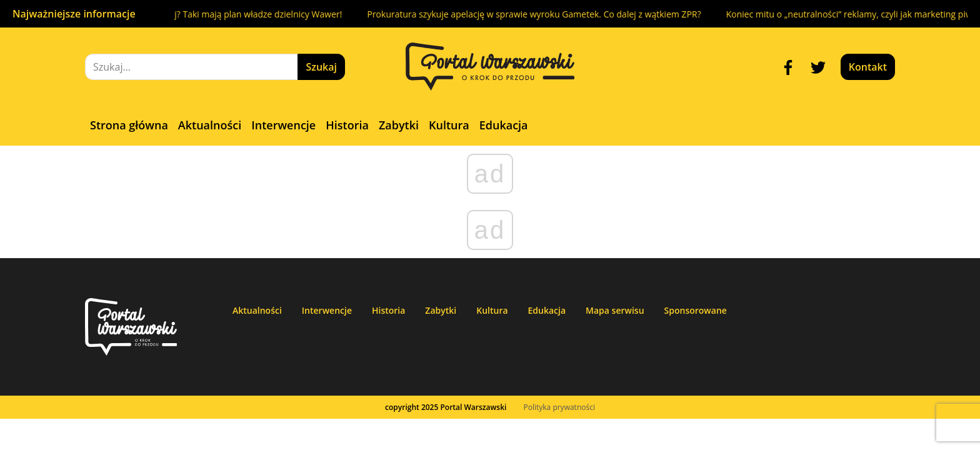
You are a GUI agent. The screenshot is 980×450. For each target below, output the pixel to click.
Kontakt (868, 67)
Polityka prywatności (559, 407)
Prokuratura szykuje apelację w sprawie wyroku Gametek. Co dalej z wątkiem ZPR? (541, 14)
